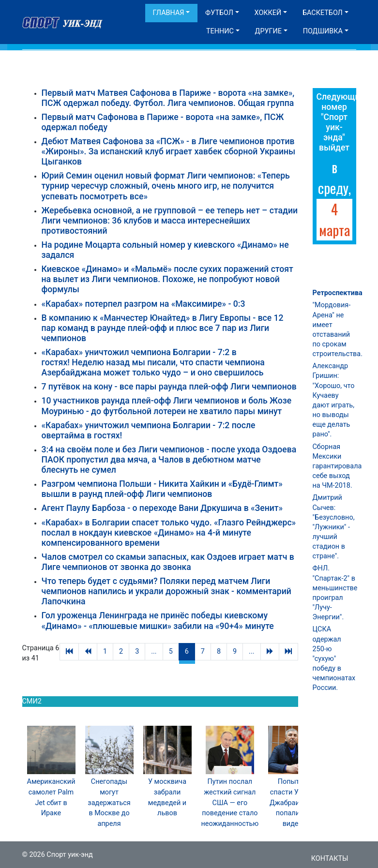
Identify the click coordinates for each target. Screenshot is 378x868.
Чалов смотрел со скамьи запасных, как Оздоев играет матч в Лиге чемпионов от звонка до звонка (168, 562)
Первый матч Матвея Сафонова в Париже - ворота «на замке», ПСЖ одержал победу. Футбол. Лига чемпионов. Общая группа (168, 98)
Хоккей (268, 13)
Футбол (219, 13)
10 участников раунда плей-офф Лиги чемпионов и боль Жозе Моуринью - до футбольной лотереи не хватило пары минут (167, 406)
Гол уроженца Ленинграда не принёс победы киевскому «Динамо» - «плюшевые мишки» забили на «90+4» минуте (158, 621)
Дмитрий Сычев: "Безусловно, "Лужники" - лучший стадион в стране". (334, 527)
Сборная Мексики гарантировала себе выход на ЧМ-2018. (337, 466)
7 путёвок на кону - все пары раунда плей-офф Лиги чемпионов (169, 387)
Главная (169, 13)
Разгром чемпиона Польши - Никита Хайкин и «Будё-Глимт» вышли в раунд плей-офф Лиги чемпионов (162, 489)
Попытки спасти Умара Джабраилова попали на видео (292, 802)
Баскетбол (323, 13)
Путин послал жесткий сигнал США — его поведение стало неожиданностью (230, 802)
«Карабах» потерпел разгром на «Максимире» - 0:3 (144, 304)
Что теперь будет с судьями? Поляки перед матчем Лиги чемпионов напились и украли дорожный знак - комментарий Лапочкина (166, 591)
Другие (268, 31)
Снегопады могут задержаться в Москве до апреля (109, 802)
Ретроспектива (338, 293)
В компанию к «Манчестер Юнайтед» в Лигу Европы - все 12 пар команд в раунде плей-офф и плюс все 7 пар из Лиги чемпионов (163, 328)
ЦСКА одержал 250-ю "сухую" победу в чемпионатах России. (334, 658)
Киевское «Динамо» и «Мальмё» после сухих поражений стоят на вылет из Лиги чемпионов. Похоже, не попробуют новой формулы (167, 279)
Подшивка (323, 31)
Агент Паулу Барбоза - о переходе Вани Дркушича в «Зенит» (162, 508)
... (154, 651)
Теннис (220, 31)
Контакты (330, 859)
